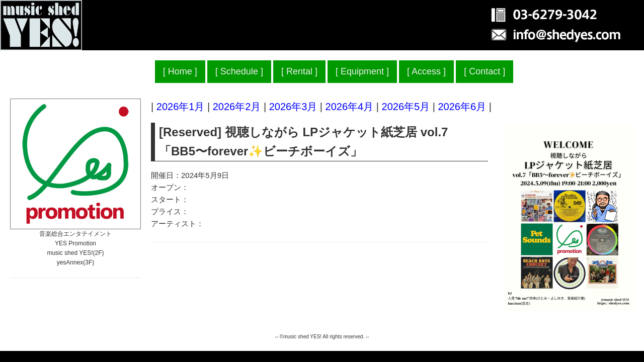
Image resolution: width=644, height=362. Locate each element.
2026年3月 (293, 107)
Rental (299, 71)
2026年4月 (350, 107)
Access (426, 71)
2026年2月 (237, 107)
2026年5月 (406, 107)
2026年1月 (181, 107)
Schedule (239, 71)
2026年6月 (462, 107)
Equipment (362, 71)
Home (180, 71)
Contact (485, 71)
